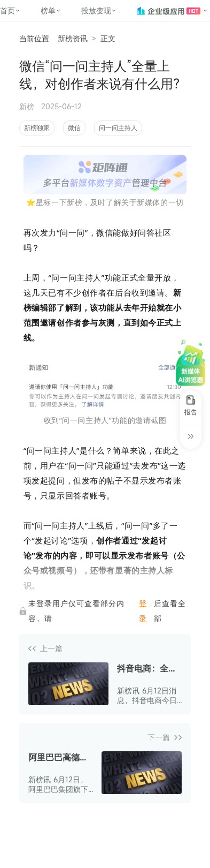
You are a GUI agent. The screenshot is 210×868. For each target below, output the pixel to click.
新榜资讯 (73, 38)
